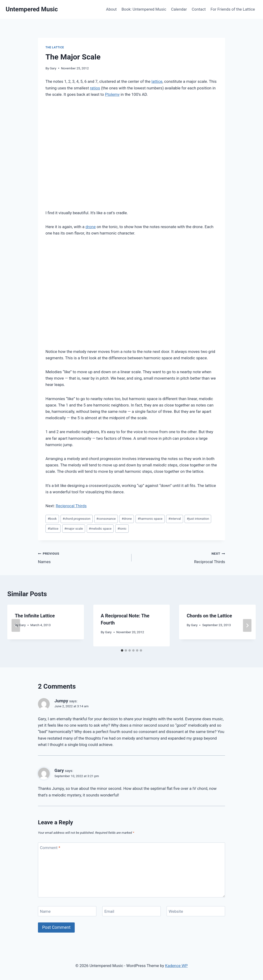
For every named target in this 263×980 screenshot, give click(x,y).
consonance (106, 519)
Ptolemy (112, 94)
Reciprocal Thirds (71, 506)
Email (109, 911)
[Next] (247, 625)
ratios (95, 88)
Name (45, 911)
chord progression (77, 519)
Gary (53, 68)
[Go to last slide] (16, 625)
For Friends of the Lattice (233, 9)
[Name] (67, 911)
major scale (74, 528)
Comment (50, 848)
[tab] (122, 650)
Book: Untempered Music (144, 9)
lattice (157, 81)
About (111, 9)
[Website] (196, 911)
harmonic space (150, 519)
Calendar (179, 9)
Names (83, 557)
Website (176, 911)
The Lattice (55, 47)
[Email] (131, 911)
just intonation (198, 519)
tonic (122, 528)
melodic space (100, 528)
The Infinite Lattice (35, 616)
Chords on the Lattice (209, 616)
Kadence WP (177, 966)
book (52, 519)
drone (91, 227)
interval (175, 519)
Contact (199, 9)
